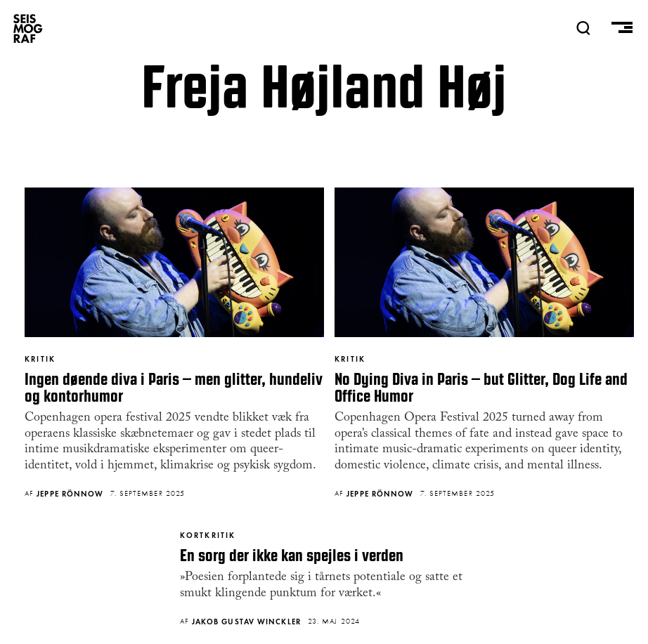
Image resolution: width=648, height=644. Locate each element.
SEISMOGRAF (28, 28)
